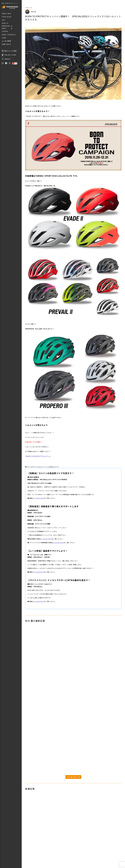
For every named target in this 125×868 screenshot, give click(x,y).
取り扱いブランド (30, 856)
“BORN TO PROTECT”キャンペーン (38, 456)
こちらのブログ (39, 498)
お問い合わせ (29, 859)
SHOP (4, 28)
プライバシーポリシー (31, 861)
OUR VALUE (6, 26)
